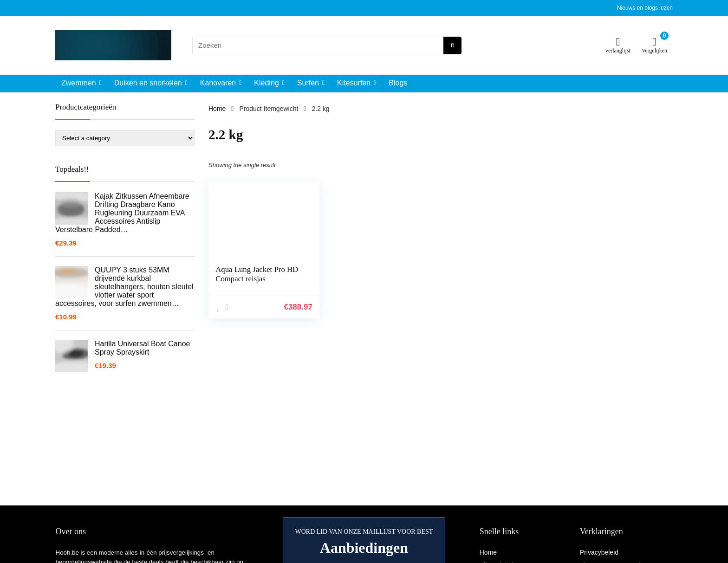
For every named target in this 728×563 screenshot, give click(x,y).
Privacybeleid (599, 552)
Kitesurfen (354, 83)
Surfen (308, 83)
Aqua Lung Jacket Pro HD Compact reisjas (257, 274)
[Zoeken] (452, 45)
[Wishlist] (618, 42)
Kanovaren (218, 83)
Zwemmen (79, 83)
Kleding (266, 83)
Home (217, 109)
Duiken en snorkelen (148, 83)
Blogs (398, 83)
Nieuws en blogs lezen (645, 8)
